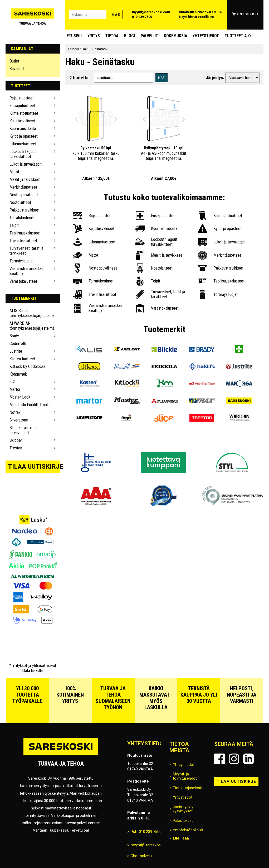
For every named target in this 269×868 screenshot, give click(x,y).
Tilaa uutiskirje (34, 467)
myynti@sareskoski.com (151, 12)
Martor (15, 389)
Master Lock (20, 397)
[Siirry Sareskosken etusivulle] (32, 15)
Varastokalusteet (23, 281)
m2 (12, 382)
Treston (16, 448)
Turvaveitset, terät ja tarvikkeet (26, 251)
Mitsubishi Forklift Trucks (30, 405)
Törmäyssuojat (22, 261)
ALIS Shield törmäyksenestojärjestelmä (31, 313)
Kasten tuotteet (22, 359)
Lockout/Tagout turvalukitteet (23, 154)
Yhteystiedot (206, 36)
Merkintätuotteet (23, 187)
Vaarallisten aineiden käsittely (26, 271)
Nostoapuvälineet (24, 195)
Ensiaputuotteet (22, 106)
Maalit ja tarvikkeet (25, 179)
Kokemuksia (175, 36)
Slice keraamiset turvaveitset (23, 430)
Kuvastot (17, 69)
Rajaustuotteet (22, 98)
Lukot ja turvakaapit (26, 164)
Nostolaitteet (20, 202)
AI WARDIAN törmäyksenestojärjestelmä (31, 326)
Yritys (94, 36)
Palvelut (149, 36)
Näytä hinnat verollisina (196, 17)
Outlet (14, 61)
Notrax (15, 412)
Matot (14, 172)
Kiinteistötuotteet (24, 113)
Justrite (16, 351)
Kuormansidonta (23, 129)
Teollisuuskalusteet (25, 233)
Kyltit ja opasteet (24, 136)
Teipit (14, 225)
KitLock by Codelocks (28, 366)
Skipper (16, 440)
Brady (14, 336)
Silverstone (19, 420)
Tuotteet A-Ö (238, 36)
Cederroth (18, 344)
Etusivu (74, 36)
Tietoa (112, 36)
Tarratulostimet (22, 218)
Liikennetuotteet (23, 144)
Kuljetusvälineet (22, 121)
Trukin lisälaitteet (23, 241)
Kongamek (18, 374)
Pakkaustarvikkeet (25, 210)
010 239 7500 (142, 17)
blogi (129, 36)
